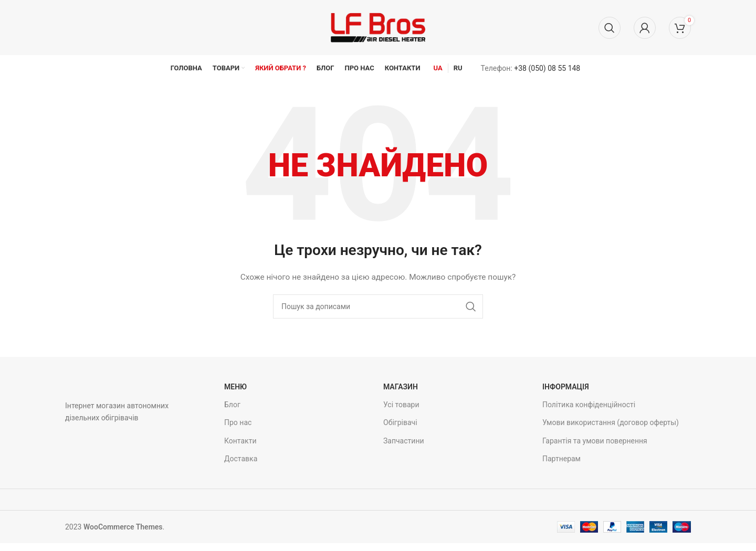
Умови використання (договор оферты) (611, 422)
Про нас (238, 422)
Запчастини (404, 441)
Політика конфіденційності (589, 405)
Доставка (241, 459)
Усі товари (401, 405)
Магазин (401, 387)
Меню (235, 387)
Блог (232, 405)
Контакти (240, 441)
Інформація (566, 387)
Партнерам (561, 459)
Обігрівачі (400, 422)
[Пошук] (610, 28)
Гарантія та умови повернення (595, 441)
